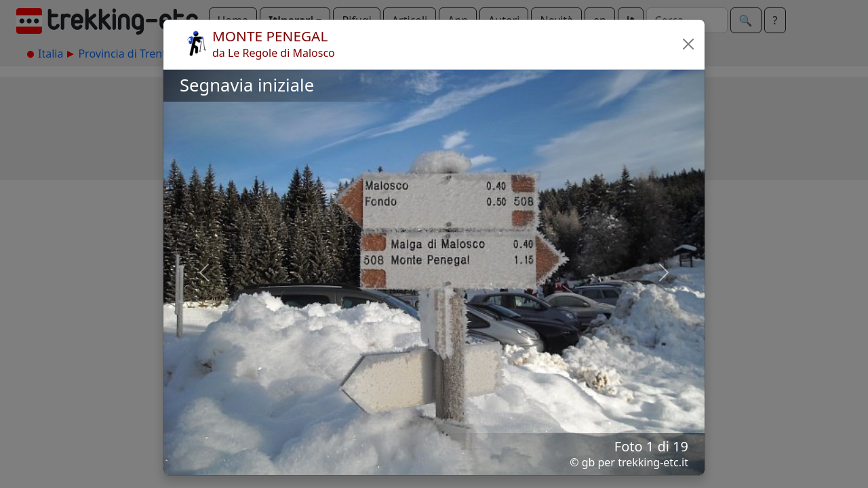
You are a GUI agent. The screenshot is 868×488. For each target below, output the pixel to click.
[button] (688, 44)
